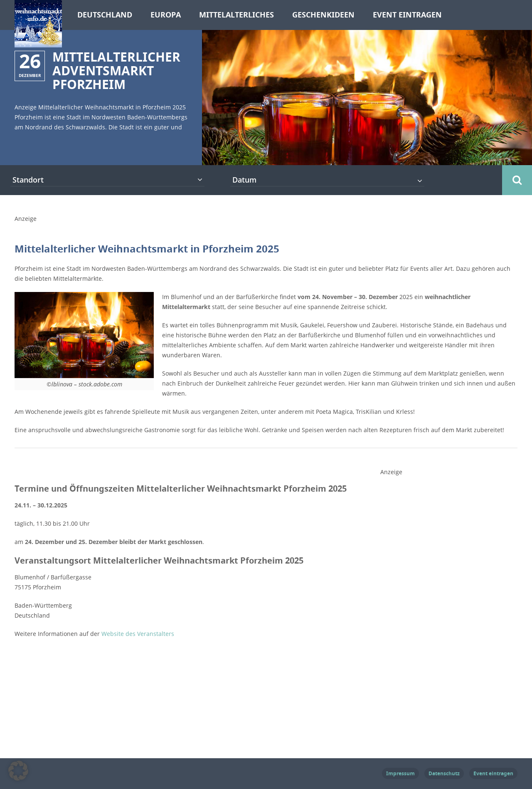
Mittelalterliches (236, 15)
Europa (166, 15)
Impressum (400, 773)
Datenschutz (444, 773)
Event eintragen (407, 15)
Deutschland (105, 15)
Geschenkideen (323, 15)
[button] (18, 771)
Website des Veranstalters (138, 634)
